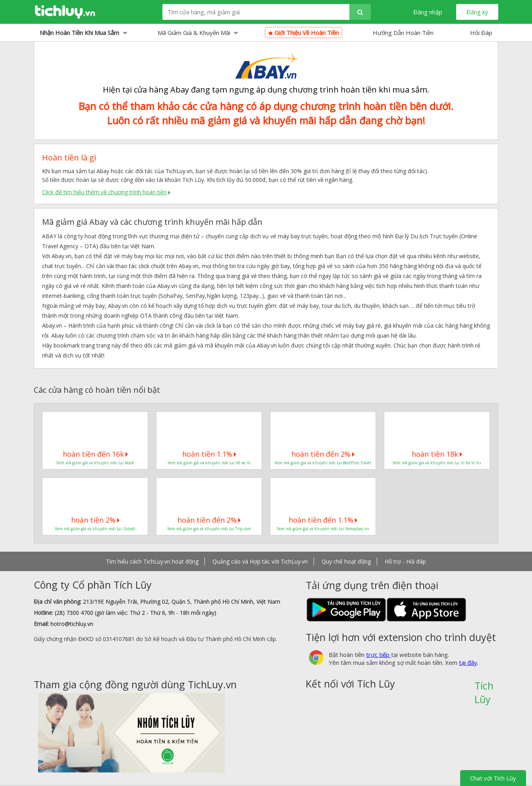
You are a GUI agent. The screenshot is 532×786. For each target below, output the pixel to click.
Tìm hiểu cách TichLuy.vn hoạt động (152, 561)
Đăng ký (477, 12)
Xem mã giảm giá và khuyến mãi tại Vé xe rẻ (209, 463)
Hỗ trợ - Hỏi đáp (405, 561)
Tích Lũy (484, 688)
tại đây (468, 662)
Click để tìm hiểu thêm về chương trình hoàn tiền (104, 192)
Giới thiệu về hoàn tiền (304, 33)
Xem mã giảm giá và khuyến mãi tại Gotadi (95, 529)
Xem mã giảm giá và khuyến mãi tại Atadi (95, 463)
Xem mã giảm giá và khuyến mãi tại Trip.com (209, 529)
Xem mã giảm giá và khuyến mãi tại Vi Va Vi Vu (437, 463)
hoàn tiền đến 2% (323, 454)
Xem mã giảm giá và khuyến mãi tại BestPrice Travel (323, 463)
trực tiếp (379, 655)
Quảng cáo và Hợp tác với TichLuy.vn (260, 561)
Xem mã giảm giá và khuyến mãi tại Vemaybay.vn (323, 529)
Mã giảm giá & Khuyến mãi (198, 33)
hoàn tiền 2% (95, 520)
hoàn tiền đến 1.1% (323, 520)
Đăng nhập (428, 12)
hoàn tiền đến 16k (95, 454)
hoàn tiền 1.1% (209, 454)
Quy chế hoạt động (346, 561)
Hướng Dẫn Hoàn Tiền (403, 33)
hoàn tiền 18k (437, 454)
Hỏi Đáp (481, 33)
